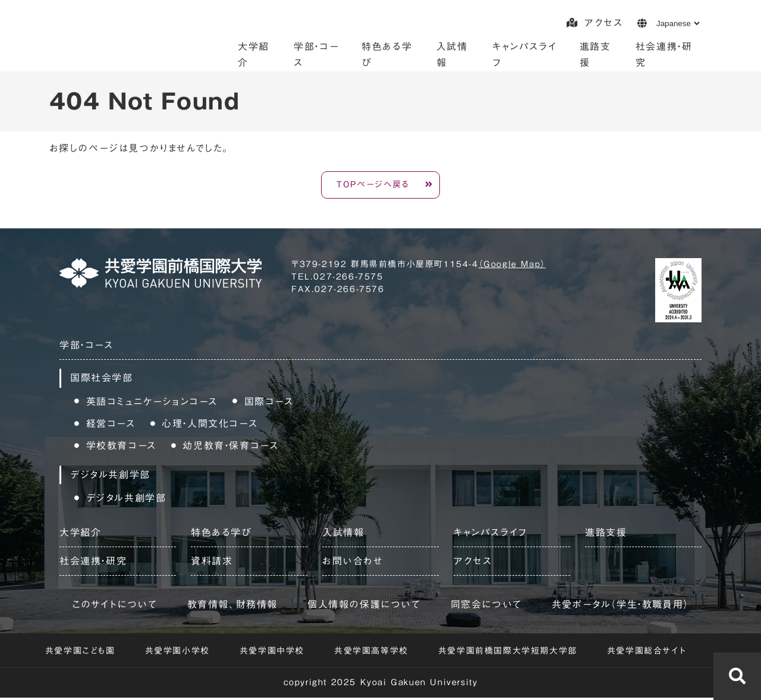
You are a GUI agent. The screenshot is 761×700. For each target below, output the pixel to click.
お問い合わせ (353, 563)
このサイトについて (114, 606)
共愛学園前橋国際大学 (141, 39)
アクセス (595, 23)
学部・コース (87, 347)
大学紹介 (80, 534)
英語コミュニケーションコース (152, 403)
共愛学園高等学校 (371, 652)
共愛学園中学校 (272, 652)
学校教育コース (121, 447)
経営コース (111, 425)
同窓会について (486, 606)
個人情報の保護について (364, 606)
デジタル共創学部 (126, 500)
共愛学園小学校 (177, 652)
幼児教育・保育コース (230, 447)
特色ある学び (221, 534)
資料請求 (212, 563)
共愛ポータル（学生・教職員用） (620, 606)
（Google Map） (512, 266)
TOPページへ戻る (373, 186)
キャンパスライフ (490, 534)
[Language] (678, 23)
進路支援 (606, 534)
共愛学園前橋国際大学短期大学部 (508, 652)
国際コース (269, 403)
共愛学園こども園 (80, 652)
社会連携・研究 (93, 563)
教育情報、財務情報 (232, 606)
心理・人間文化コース (210, 425)
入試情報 (343, 534)
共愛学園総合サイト (647, 652)
